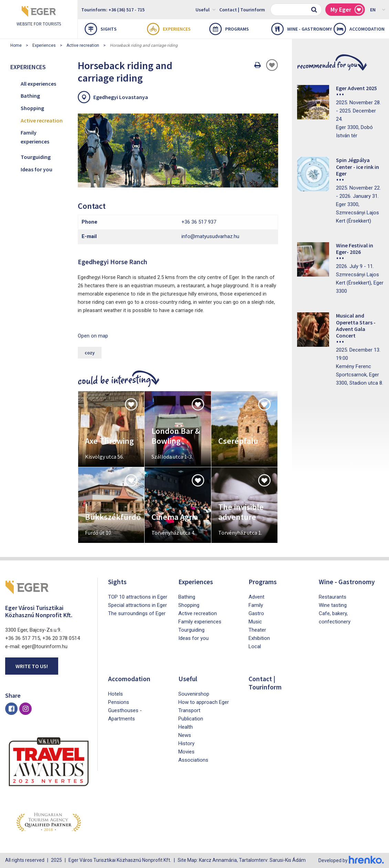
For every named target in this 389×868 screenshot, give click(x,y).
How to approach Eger (204, 702)
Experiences (169, 29)
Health (186, 727)
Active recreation (83, 45)
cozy (90, 353)
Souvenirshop (194, 694)
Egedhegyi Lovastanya (121, 97)
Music (255, 622)
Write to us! (32, 666)
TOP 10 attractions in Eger (138, 597)
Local (255, 646)
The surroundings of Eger (137, 613)
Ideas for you (36, 169)
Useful (206, 9)
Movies (186, 752)
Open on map (93, 336)
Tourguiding (36, 157)
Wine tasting (333, 605)
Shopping (32, 108)
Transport (189, 710)
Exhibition (259, 638)
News (185, 735)
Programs (229, 29)
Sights (101, 29)
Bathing (30, 96)
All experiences (38, 84)
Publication (191, 719)
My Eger (347, 10)
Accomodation (359, 29)
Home (16, 45)
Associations (193, 760)
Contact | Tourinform (242, 10)
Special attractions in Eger (138, 605)
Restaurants (333, 597)
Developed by (351, 860)
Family (256, 605)
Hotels (115, 694)
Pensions (119, 702)
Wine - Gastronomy (299, 29)
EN (378, 9)
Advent (256, 597)
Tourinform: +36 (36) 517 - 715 (113, 10)
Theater (257, 630)
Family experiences (35, 137)
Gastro (256, 613)
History (186, 743)
